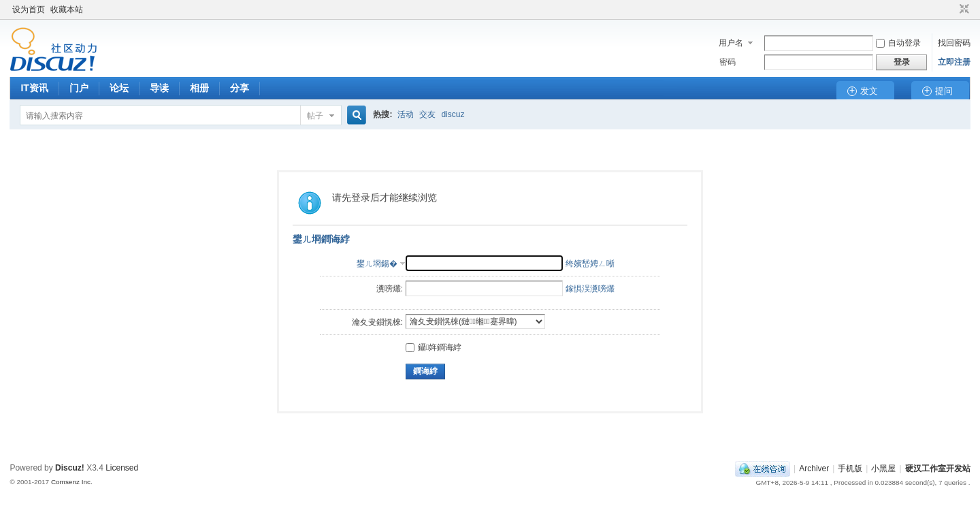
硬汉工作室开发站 (938, 469)
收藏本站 (67, 10)
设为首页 (29, 10)
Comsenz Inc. (72, 482)
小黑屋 (883, 469)
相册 (199, 88)
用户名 (731, 43)
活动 (406, 114)
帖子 (315, 116)
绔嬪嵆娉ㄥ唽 (590, 264)
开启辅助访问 (951, 10)
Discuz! (70, 468)
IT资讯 (34, 88)
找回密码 (954, 43)
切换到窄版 (963, 10)
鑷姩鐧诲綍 (434, 347)
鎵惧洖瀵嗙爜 (590, 289)
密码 (728, 62)
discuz (453, 114)
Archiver (814, 469)
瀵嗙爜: (390, 289)
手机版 (850, 469)
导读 (159, 88)
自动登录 (898, 43)
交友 (427, 114)
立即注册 (954, 62)
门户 (79, 88)
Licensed (122, 468)
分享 (240, 88)
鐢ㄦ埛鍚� (377, 264)
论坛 (119, 88)
